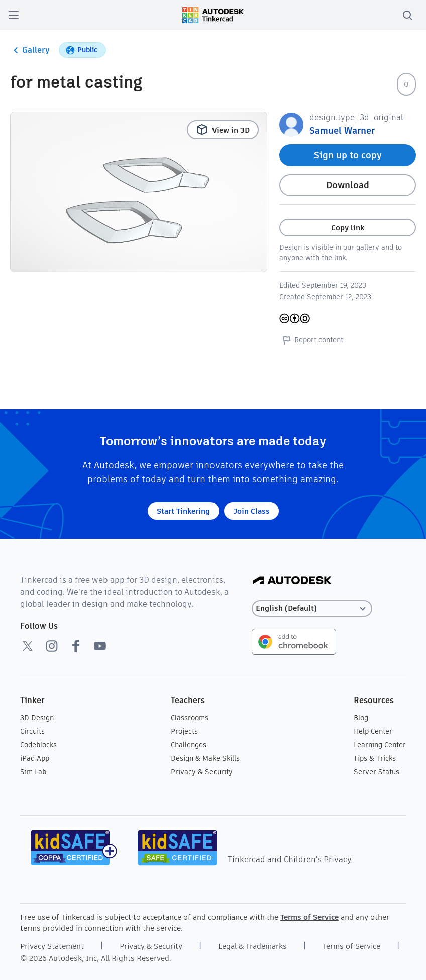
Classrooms (190, 718)
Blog (361, 718)
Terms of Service (309, 917)
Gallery (30, 50)
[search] (407, 15)
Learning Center (380, 745)
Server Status (377, 772)
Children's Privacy (318, 859)
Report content (311, 340)
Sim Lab (33, 772)
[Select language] (312, 608)
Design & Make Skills (205, 758)
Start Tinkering (183, 511)
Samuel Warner (342, 131)
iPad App (35, 758)
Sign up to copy (348, 155)
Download (348, 185)
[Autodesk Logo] (292, 581)
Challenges (189, 745)
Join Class (251, 511)
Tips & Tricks (375, 758)
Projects (184, 731)
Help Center (373, 731)
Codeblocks (38, 745)
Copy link (348, 228)
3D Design (37, 718)
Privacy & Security (202, 772)
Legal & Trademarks (252, 946)
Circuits (32, 731)
